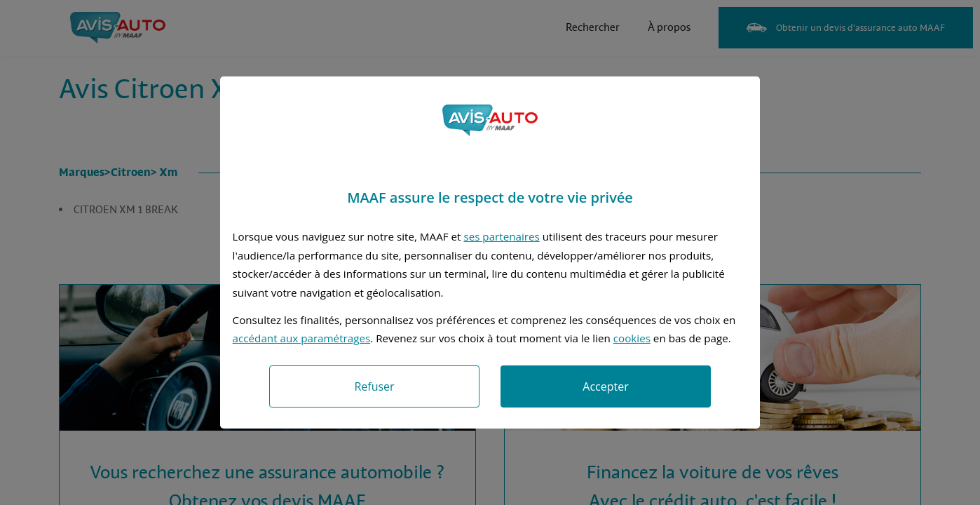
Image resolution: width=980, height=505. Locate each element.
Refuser (374, 386)
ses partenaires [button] (501, 236)
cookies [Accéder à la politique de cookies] (632, 338)
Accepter (605, 386)
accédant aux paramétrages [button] (302, 338)
